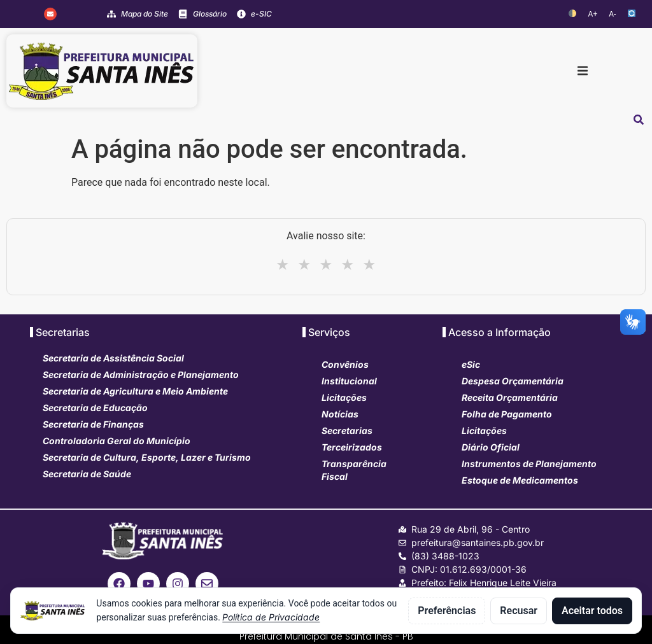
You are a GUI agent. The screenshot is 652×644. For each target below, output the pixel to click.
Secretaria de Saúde (87, 474)
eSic (471, 364)
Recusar (519, 611)
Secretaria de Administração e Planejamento (141, 374)
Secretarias (347, 430)
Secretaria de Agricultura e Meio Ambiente (135, 391)
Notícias (340, 414)
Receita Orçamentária (510, 397)
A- (612, 14)
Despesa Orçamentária (513, 381)
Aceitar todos (592, 611)
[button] (583, 71)
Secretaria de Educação (95, 408)
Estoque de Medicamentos (520, 480)
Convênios (345, 364)
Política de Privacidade (271, 617)
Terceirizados (352, 447)
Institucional (349, 381)
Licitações (344, 397)
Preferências (447, 611)
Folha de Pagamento (507, 414)
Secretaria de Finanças (93, 424)
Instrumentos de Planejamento (529, 464)
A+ (593, 14)
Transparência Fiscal (354, 470)
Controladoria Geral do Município (117, 441)
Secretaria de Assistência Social (113, 358)
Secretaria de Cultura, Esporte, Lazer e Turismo (147, 457)
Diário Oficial (491, 447)
